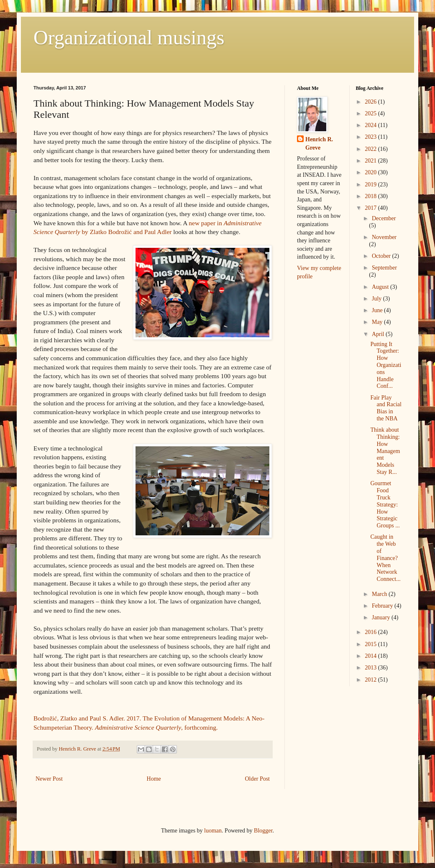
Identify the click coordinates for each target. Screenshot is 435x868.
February (383, 606)
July (377, 299)
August (381, 287)
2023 (371, 137)
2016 (371, 632)
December (384, 218)
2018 (371, 196)
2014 (371, 656)
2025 (371, 113)
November (384, 237)
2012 (371, 680)
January (382, 617)
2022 (371, 149)
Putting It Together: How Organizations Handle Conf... (386, 365)
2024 (371, 125)
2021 (371, 161)
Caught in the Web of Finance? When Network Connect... (385, 558)
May (378, 322)
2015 (371, 644)
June (378, 310)
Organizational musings (129, 37)
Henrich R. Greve (319, 144)
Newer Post (49, 779)
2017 (371, 208)
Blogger (263, 831)
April (379, 334)
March (380, 594)
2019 (371, 185)
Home (154, 779)
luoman (213, 831)
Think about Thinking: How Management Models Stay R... (385, 451)
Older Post (258, 779)
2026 (371, 102)
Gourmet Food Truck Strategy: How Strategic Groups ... (385, 504)
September (384, 268)
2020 (371, 172)
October (382, 256)
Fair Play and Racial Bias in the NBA (386, 408)
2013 (371, 668)
